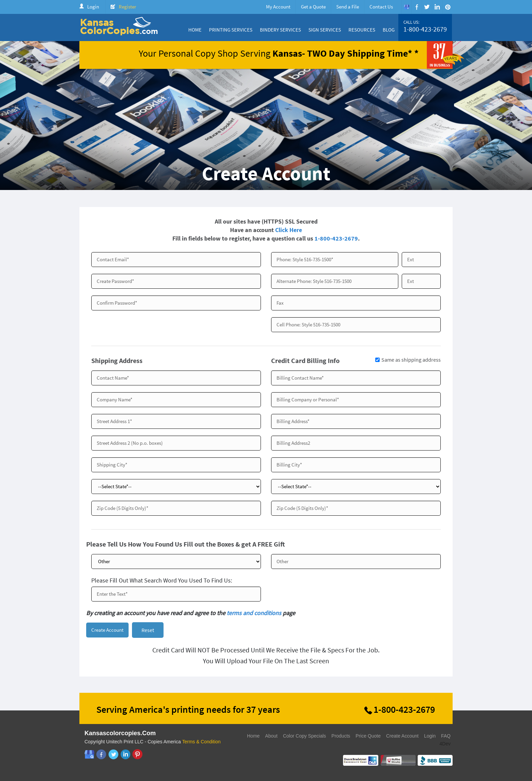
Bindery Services (280, 30)
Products (341, 737)
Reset (148, 630)
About (271, 737)
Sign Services (325, 30)
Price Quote (368, 737)
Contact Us (381, 7)
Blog (389, 30)
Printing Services (231, 30)
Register (127, 7)
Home (195, 30)
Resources (362, 30)
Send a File (348, 7)
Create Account (402, 737)
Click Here (289, 230)
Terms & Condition (202, 742)
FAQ (446, 737)
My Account (278, 7)
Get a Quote (313, 7)
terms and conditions (254, 613)
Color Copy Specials (305, 737)
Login (93, 7)
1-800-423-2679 (425, 29)
